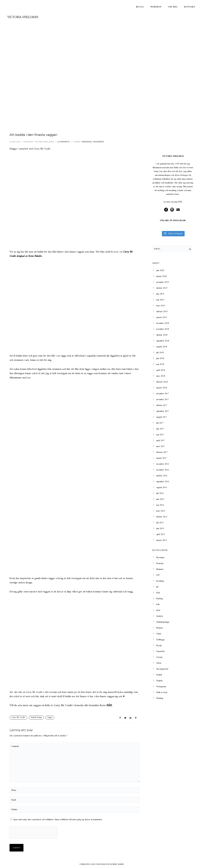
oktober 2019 (162, 288)
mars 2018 (161, 376)
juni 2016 (160, 499)
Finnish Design (36, 717)
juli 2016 (160, 493)
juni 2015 (160, 529)
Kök (158, 604)
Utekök (159, 675)
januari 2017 (162, 458)
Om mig (173, 7)
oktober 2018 (162, 335)
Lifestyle (159, 616)
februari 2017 (162, 452)
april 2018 (161, 370)
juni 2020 (160, 270)
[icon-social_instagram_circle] (173, 210)
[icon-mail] (179, 210)
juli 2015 (160, 523)
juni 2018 (160, 358)
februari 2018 (162, 382)
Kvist (158, 610)
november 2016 (163, 470)
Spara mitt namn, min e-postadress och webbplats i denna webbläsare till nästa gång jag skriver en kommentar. (58, 820)
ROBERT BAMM (117, 864)
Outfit (159, 634)
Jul (157, 587)
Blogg (140, 7)
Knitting (160, 599)
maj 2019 (160, 300)
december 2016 (163, 464)
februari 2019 (162, 312)
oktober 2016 (162, 476)
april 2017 (161, 441)
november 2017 (163, 400)
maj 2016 (160, 505)
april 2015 (161, 534)
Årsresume (160, 558)
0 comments (64, 142)
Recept (159, 646)
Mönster (160, 628)
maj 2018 (160, 364)
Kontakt (190, 7)
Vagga (50, 717)
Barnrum (160, 563)
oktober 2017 (162, 405)
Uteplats (159, 681)
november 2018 (163, 329)
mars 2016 (161, 511)
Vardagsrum (161, 687)
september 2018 (163, 341)
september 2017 (163, 411)
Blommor (160, 569)
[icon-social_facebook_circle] (167, 210)
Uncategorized (162, 669)
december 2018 (163, 323)
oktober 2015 (162, 517)
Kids (158, 593)
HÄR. (180, 202)
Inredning (87, 142)
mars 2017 (161, 446)
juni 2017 (160, 429)
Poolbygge (160, 640)
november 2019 (163, 282)
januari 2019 (162, 317)
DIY (158, 575)
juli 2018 (160, 353)
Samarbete (98, 142)
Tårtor (159, 663)
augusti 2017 (162, 417)
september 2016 (163, 482)
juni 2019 (160, 294)
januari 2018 (162, 388)
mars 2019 (161, 306)
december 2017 (163, 394)
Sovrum (159, 657)
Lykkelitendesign (163, 622)
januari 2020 (162, 276)
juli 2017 (160, 423)
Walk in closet (162, 692)
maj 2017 (160, 435)
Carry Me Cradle (18, 717)
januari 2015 (162, 540)
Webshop (156, 7)
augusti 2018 (162, 347)
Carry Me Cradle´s (64, 705)
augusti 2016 (162, 487)
